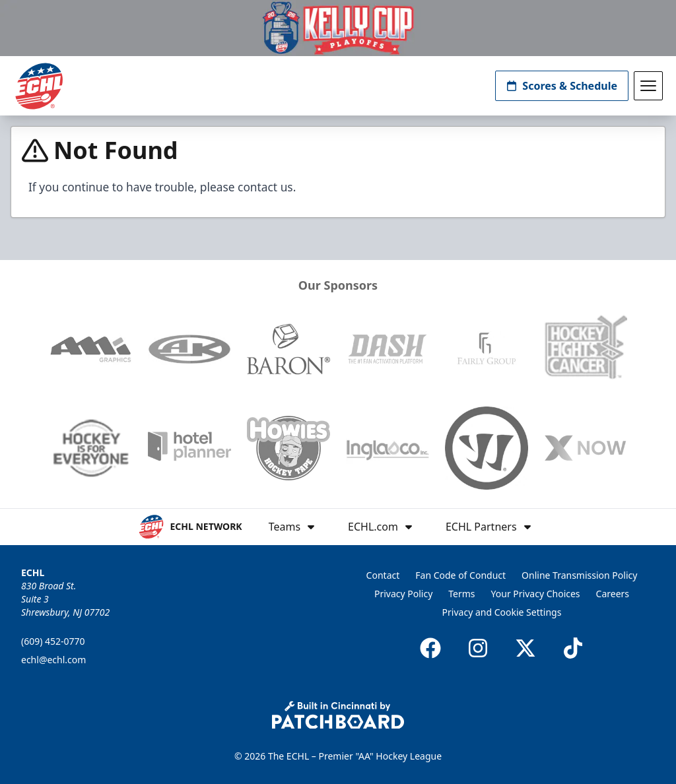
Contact (383, 575)
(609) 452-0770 (53, 641)
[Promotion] (338, 28)
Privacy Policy (403, 594)
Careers (613, 594)
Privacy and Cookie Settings (502, 612)
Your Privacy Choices (536, 594)
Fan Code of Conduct (460, 575)
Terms (461, 594)
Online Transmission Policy (579, 575)
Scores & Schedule (562, 86)
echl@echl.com (53, 660)
